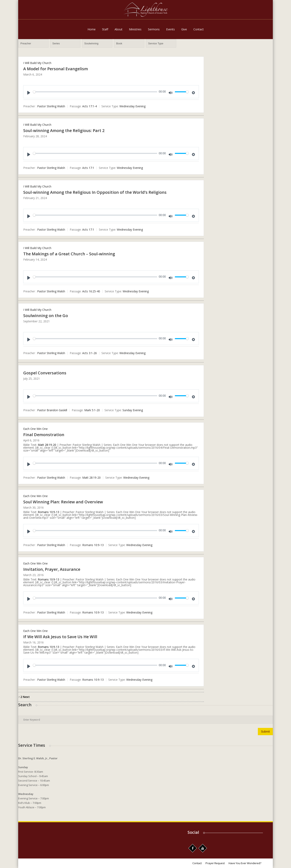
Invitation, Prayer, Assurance (52, 569)
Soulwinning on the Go (46, 316)
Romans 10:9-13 (48, 512)
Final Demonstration (44, 435)
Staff (105, 29)
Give (184, 29)
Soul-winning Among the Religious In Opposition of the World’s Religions (95, 192)
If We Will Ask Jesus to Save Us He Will (60, 637)
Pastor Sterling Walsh (51, 106)
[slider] (95, 92)
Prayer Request (215, 863)
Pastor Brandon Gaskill (52, 410)
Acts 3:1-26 (90, 353)
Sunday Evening (133, 410)
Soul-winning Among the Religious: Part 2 (64, 130)
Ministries (135, 29)
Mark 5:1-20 (92, 410)
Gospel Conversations (45, 373)
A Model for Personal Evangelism (56, 69)
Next (26, 697)
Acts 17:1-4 (90, 106)
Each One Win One (35, 429)
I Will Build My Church (37, 63)
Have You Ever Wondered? (245, 863)
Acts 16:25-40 (91, 291)
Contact (199, 29)
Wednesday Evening (132, 106)
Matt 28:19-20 (47, 445)
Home (92, 29)
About (119, 29)
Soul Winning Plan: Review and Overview (63, 502)
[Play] (29, 93)
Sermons (154, 29)
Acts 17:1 (88, 168)
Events (170, 29)
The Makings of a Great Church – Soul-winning (69, 254)
